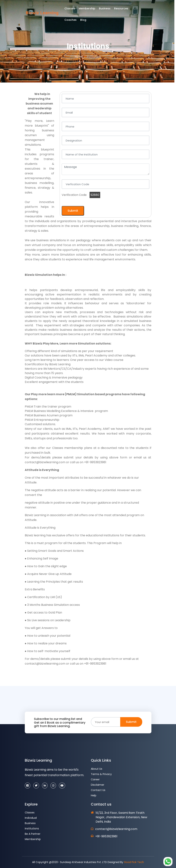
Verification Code (74, 195)
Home (79, 57)
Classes (72, 10)
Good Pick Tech (134, 862)
